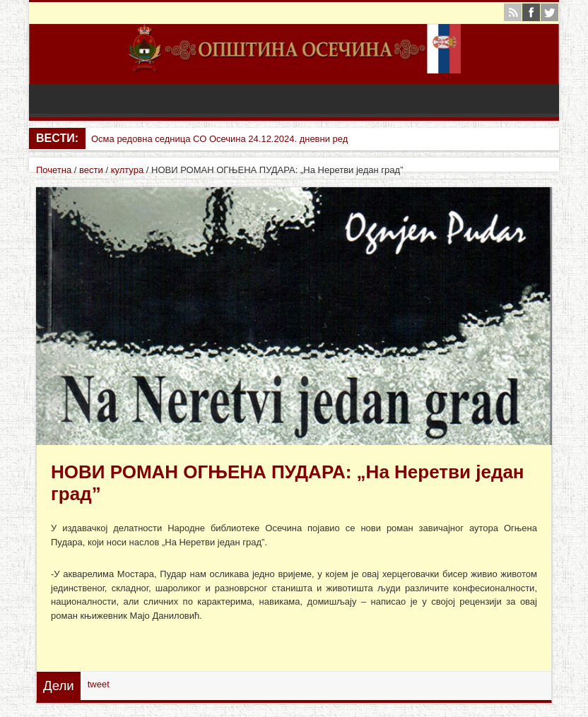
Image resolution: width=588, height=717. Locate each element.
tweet (99, 684)
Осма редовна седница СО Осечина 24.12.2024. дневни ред (219, 139)
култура (128, 170)
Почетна (54, 170)
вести (91, 170)
